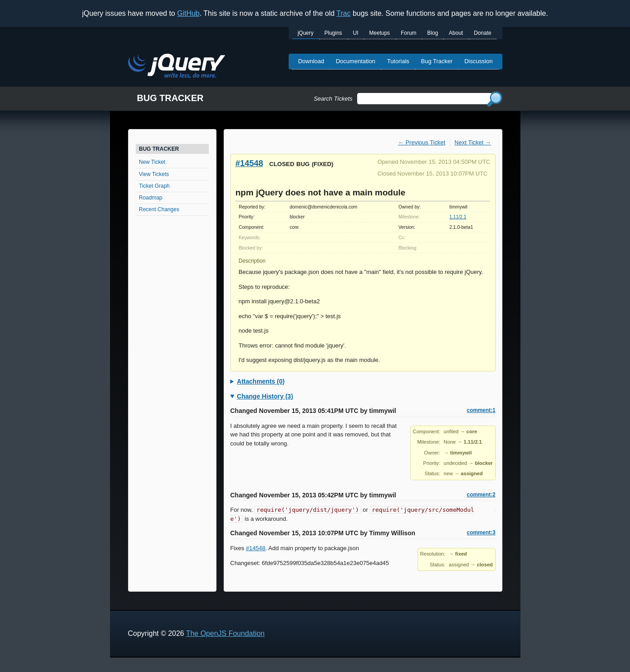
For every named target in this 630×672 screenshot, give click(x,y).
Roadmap (151, 198)
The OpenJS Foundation (225, 633)
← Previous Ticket (422, 142)
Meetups (380, 33)
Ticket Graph (154, 186)
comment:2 (481, 495)
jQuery (306, 33)
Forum (409, 33)
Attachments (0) (261, 381)
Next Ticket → (473, 142)
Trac (343, 13)
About (456, 33)
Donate (483, 33)
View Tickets (154, 174)
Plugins (333, 33)
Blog (432, 33)
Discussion (479, 61)
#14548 (249, 163)
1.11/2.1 (458, 217)
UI (356, 33)
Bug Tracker (437, 61)
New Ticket (152, 162)
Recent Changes (159, 209)
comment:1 (481, 410)
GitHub (189, 13)
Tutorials (398, 61)
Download (311, 61)
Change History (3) (265, 396)
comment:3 (481, 533)
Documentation (356, 61)
